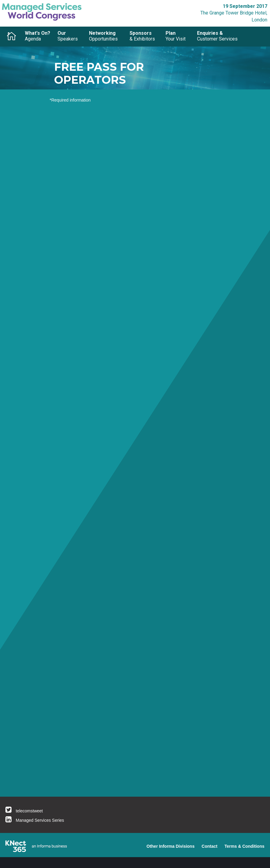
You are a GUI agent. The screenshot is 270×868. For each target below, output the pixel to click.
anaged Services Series (42, 820)
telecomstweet (29, 811)
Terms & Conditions (245, 846)
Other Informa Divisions (171, 846)
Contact (209, 846)
